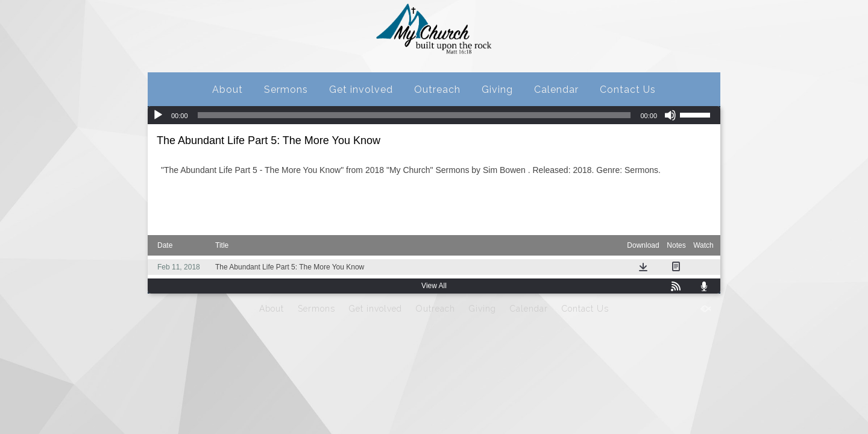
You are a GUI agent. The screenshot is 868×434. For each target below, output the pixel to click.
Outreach (437, 90)
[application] (434, 115)
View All (434, 286)
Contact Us (628, 90)
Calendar (556, 90)
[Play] (158, 115)
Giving (497, 90)
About (228, 90)
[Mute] (670, 115)
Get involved (361, 90)
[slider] (414, 115)
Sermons (286, 90)
